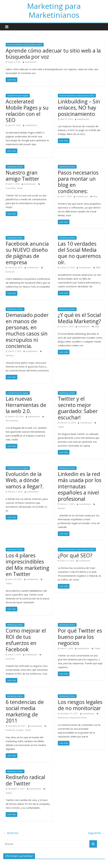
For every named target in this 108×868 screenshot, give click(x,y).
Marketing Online (15, 167)
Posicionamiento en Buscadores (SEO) (25, 45)
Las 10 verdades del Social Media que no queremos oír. (79, 253)
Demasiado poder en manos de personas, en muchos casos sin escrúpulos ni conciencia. (27, 330)
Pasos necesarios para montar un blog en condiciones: (78, 182)
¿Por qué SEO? (75, 555)
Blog (95, 196)
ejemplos (10, 355)
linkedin (61, 508)
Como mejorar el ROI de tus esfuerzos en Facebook (26, 640)
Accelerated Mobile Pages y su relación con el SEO (27, 111)
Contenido (11, 188)
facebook (10, 272)
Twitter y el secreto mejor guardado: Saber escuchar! (78, 408)
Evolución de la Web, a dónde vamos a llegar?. (25, 480)
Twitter (20, 188)
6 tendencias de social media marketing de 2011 (25, 711)
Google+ (20, 730)
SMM (98, 268)
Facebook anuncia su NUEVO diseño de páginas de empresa (27, 253)
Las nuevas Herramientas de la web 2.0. (26, 405)
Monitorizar (63, 718)
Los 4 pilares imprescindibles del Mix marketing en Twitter (27, 565)
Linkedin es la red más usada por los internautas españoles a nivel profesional (80, 486)
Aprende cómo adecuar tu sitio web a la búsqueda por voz (53, 54)
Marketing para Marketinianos (54, 10)
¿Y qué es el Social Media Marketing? (79, 318)
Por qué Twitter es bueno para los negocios (80, 637)
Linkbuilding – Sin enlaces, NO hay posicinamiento (79, 108)
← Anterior (11, 833)
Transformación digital (18, 96)
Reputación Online (78, 718)
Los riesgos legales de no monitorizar (80, 705)
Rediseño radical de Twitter (25, 780)
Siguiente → (96, 833)
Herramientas (12, 421)
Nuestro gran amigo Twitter (22, 176)
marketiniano (31, 62)
